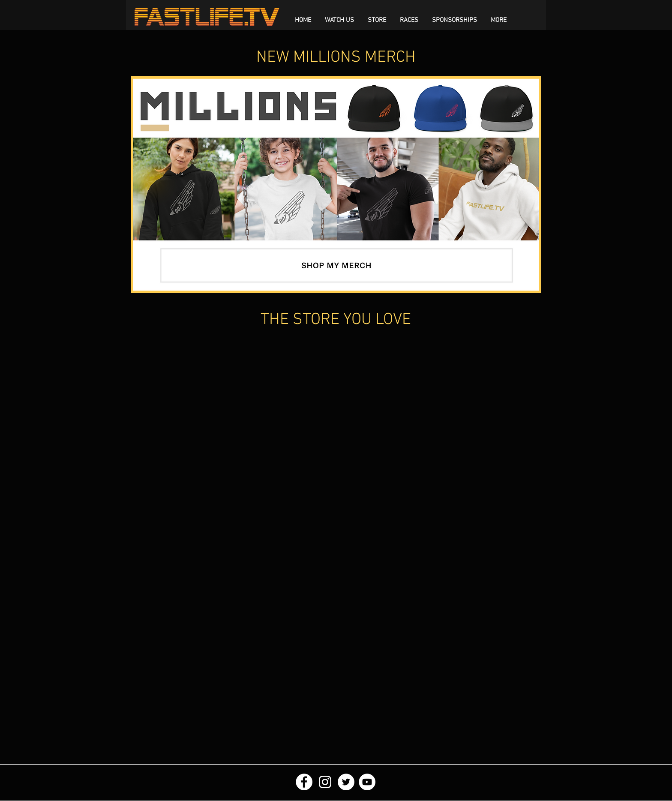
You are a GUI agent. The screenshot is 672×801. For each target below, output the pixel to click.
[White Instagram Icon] (325, 782)
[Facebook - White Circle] (304, 782)
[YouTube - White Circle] (367, 782)
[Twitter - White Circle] (346, 782)
